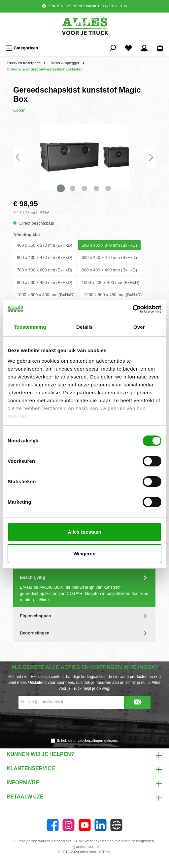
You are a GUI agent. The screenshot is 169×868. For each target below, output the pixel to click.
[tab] (84, 588)
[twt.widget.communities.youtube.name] (85, 825)
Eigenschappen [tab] (84, 616)
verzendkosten (97, 841)
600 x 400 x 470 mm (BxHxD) (45, 257)
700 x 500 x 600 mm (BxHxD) (45, 270)
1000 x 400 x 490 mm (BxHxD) (110, 282)
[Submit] (137, 702)
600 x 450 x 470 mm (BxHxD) (109, 257)
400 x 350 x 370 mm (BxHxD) (45, 245)
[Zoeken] (113, 48)
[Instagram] (68, 825)
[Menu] (22, 48)
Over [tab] (139, 327)
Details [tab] (84, 327)
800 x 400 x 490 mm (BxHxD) (109, 270)
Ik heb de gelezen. (88, 741)
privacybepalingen (88, 741)
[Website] (116, 825)
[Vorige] (18, 157)
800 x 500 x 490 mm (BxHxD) (45, 282)
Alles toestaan (84, 532)
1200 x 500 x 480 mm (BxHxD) (113, 295)
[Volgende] (151, 157)
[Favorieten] (128, 48)
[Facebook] (53, 825)
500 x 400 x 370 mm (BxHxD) (109, 245)
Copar (19, 110)
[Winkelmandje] (160, 48)
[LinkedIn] (101, 825)
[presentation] (84, 724)
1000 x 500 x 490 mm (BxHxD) (46, 295)
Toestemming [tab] (30, 327)
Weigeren (84, 554)
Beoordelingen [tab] (84, 633)
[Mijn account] (144, 48)
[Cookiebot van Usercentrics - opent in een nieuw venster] (133, 309)
